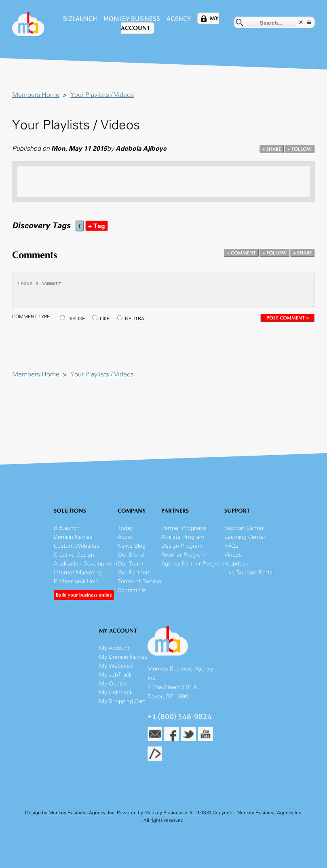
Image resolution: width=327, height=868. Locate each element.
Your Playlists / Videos (102, 95)
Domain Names (73, 537)
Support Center (244, 528)
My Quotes (113, 684)
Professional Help (76, 581)
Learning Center (245, 537)
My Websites (116, 666)
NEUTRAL (136, 319)
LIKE (105, 319)
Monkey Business (132, 19)
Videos (233, 555)
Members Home (36, 95)
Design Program (182, 546)
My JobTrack (115, 675)
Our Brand (131, 555)
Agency (179, 19)
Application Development (86, 564)
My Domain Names (123, 657)
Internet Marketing (78, 573)
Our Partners (134, 573)
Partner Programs (184, 528)
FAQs (231, 546)
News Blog (132, 546)
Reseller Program (183, 555)
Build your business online (84, 595)
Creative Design (74, 555)
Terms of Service (139, 581)
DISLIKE (76, 319)
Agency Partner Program (193, 564)
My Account (114, 648)
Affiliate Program (183, 537)
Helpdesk (236, 564)
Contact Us (132, 590)
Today (125, 528)
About (125, 537)
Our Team (130, 564)
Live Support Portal (249, 573)
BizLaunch (80, 19)
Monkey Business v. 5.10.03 (175, 813)
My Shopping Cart (122, 701)
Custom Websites (77, 546)
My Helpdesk (116, 693)
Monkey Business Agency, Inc (81, 813)
